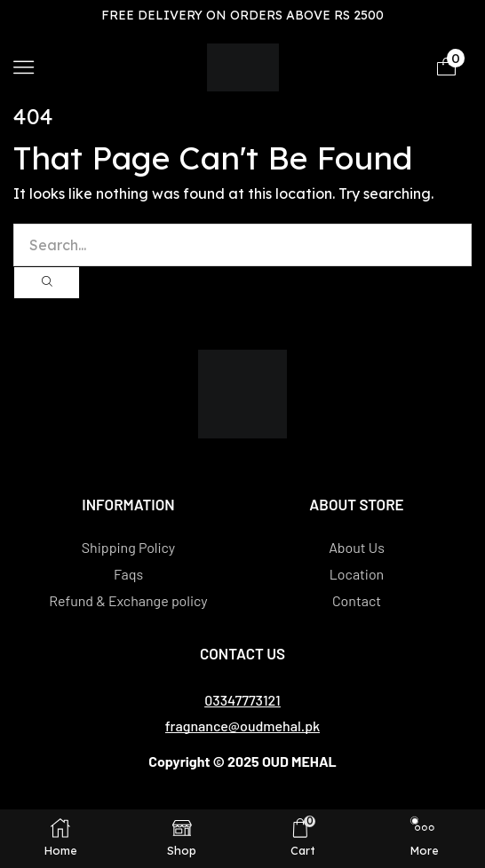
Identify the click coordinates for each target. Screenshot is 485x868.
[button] (24, 67)
